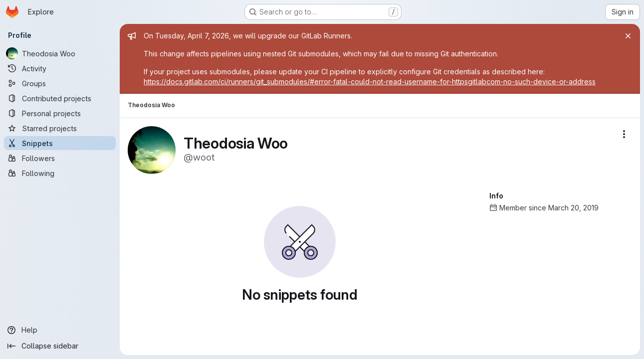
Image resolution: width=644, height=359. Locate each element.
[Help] (60, 330)
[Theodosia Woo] (60, 53)
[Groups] (60, 83)
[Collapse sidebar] (60, 346)
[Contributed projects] (60, 98)
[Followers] (60, 158)
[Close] (628, 36)
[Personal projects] (60, 113)
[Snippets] (60, 143)
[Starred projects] (60, 128)
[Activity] (60, 68)
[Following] (60, 173)
